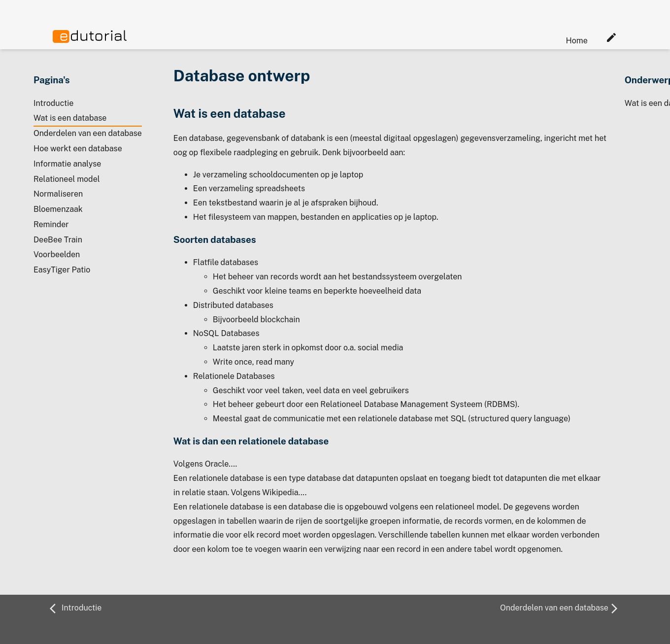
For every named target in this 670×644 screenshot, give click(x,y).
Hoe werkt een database (78, 149)
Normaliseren (58, 194)
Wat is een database (70, 118)
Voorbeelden (57, 254)
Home (577, 41)
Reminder (51, 224)
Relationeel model (67, 179)
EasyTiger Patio (62, 270)
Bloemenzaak (58, 209)
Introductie (53, 103)
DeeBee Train (58, 240)
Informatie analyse (67, 164)
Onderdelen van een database (88, 133)
